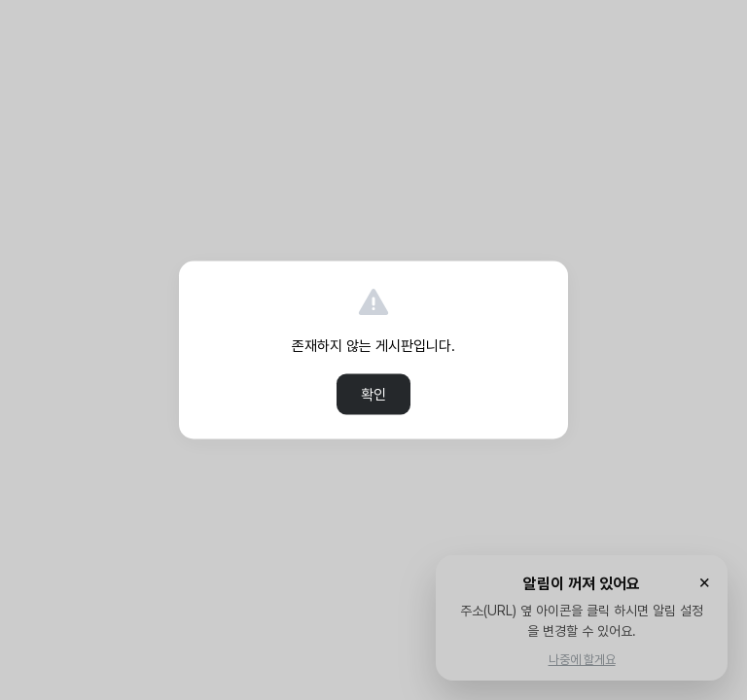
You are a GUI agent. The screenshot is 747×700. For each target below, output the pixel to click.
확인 (373, 395)
